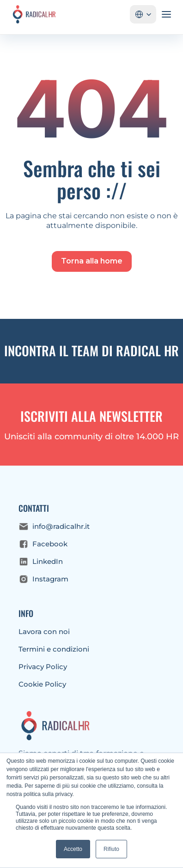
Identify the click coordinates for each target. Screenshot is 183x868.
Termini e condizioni (54, 649)
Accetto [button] (73, 849)
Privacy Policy (43, 667)
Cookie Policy (42, 684)
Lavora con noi (44, 632)
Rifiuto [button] (111, 849)
